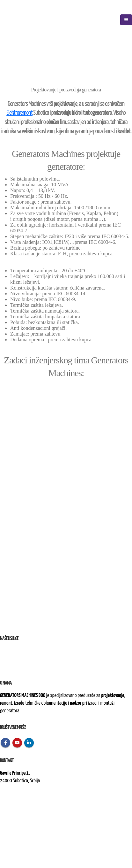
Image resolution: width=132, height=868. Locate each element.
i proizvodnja (23, 651)
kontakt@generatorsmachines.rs (28, 803)
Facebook (5, 743)
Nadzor (6, 666)
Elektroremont (19, 113)
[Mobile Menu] (126, 20)
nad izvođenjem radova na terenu (41, 666)
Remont (7, 659)
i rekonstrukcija (27, 659)
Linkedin (29, 743)
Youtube (17, 743)
